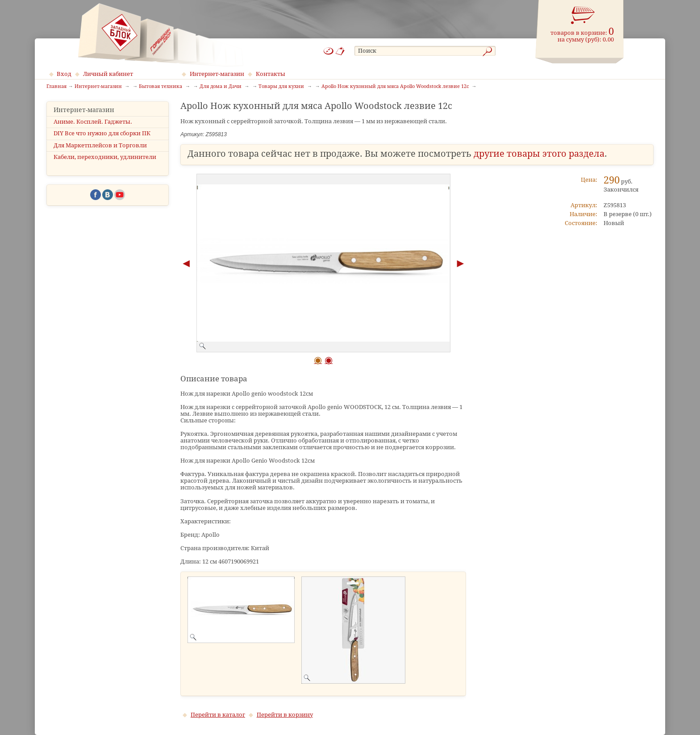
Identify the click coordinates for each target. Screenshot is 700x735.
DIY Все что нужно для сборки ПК (102, 133)
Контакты (271, 74)
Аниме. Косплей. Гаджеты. (93, 122)
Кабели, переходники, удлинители (105, 157)
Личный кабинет (108, 74)
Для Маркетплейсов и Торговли (100, 145)
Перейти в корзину (285, 715)
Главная (56, 87)
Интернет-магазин (217, 74)
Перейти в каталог (218, 715)
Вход (64, 74)
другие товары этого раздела (539, 154)
